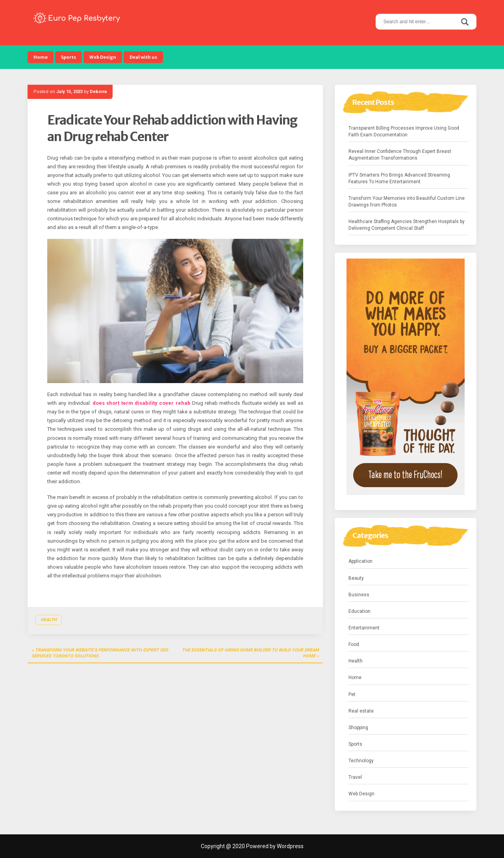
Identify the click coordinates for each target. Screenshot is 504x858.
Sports (69, 57)
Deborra (98, 92)
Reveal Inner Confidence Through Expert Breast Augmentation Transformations (400, 155)
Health (49, 620)
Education (359, 611)
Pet (352, 694)
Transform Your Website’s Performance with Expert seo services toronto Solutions (100, 653)
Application (360, 561)
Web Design (103, 57)
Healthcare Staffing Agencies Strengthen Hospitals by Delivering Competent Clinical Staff (407, 225)
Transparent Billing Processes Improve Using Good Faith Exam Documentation (404, 131)
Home (41, 57)
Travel (355, 777)
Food (354, 644)
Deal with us (143, 57)
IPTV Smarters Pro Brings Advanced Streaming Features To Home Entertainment (399, 178)
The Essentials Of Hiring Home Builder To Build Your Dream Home (250, 653)
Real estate (361, 711)
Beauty (356, 578)
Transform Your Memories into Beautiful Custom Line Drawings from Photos (407, 202)
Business (359, 595)
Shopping (358, 728)
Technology (361, 761)
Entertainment (364, 628)
